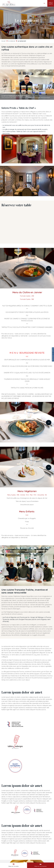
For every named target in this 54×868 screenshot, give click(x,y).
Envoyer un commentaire (53, 354)
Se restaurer (12, 41)
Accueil (4, 41)
